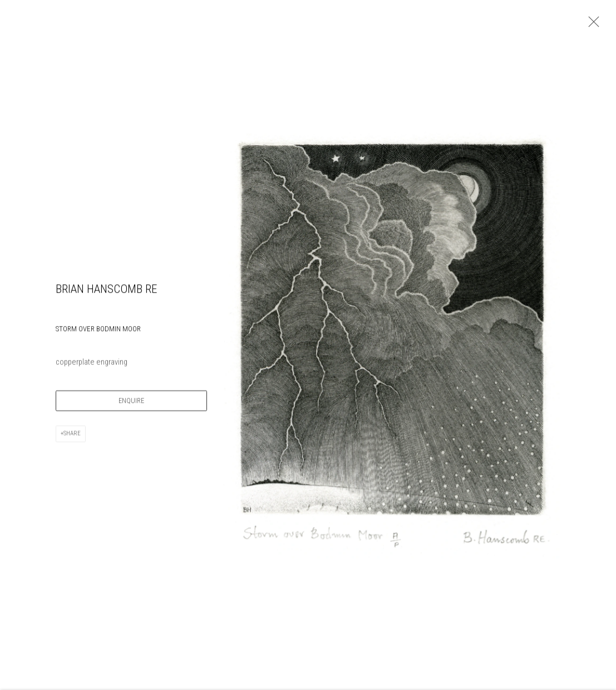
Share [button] (72, 435)
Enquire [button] (131, 402)
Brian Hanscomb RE (106, 290)
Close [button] (591, 25)
